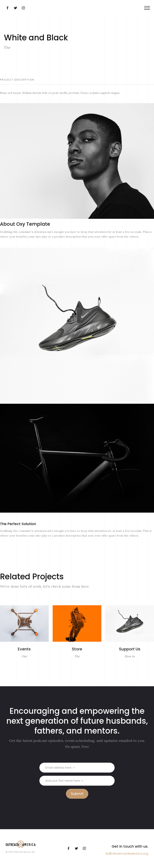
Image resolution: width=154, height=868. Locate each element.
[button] (147, 8)
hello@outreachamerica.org (127, 853)
